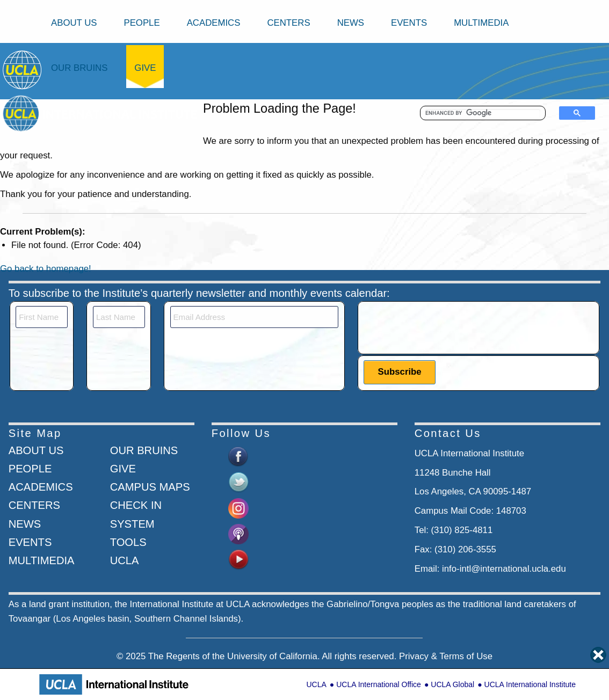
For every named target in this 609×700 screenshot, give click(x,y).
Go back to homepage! (46, 269)
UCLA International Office (379, 684)
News (351, 23)
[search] (483, 113)
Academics (214, 23)
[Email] (255, 317)
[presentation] (445, 327)
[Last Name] (119, 317)
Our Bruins (79, 68)
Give (145, 68)
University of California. (274, 656)
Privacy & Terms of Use (446, 656)
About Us (74, 23)
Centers (288, 23)
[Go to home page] (23, 70)
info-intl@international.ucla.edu (504, 569)
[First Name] (42, 317)
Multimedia (481, 23)
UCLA (316, 684)
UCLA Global (452, 684)
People (142, 23)
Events (409, 23)
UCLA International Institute (530, 684)
